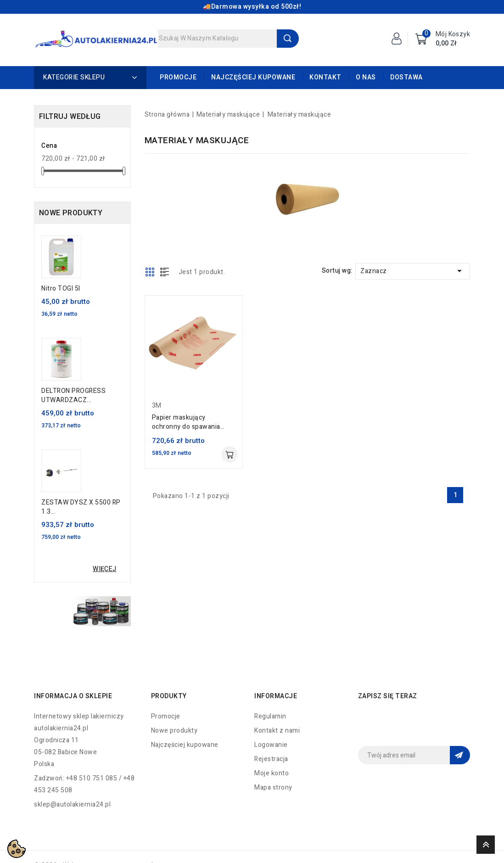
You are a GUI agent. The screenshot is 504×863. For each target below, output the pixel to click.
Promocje (178, 77)
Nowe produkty (174, 731)
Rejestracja (271, 759)
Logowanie (271, 745)
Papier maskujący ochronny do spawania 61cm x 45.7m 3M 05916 (190, 422)
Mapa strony (273, 787)
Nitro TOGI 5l (61, 289)
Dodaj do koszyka (230, 454)
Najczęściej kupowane (253, 77)
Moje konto (272, 773)
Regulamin (270, 716)
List (165, 272)
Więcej (104, 569)
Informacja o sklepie (73, 696)
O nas (366, 77)
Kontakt (325, 77)
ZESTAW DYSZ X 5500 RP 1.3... (81, 507)
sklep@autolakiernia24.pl (72, 804)
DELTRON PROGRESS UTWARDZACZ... (73, 396)
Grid (150, 272)
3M (157, 406)
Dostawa (406, 77)
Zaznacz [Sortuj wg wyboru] (413, 271)
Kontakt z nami (277, 731)
